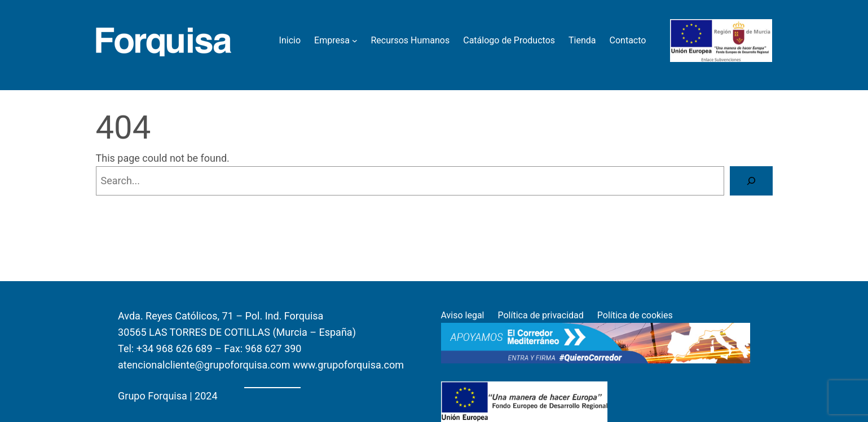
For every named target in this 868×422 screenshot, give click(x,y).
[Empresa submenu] (355, 41)
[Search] (751, 181)
